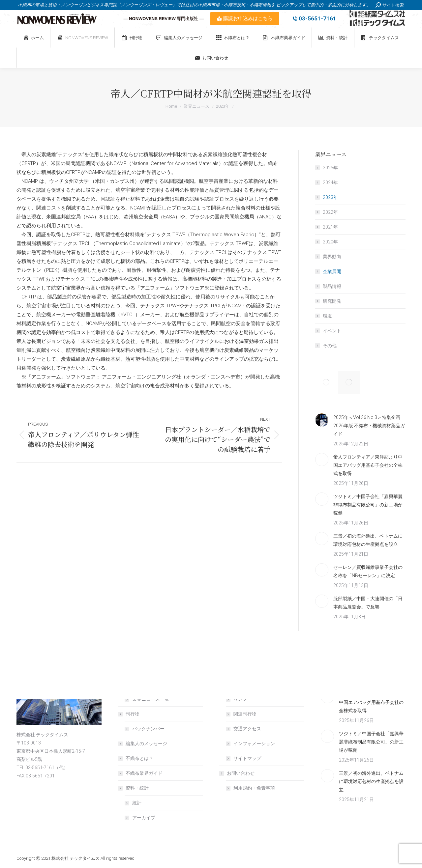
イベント (332, 331)
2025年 (330, 168)
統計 (137, 803)
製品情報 (332, 286)
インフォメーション (254, 743)
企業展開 (332, 271)
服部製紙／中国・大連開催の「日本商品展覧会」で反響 (368, 603)
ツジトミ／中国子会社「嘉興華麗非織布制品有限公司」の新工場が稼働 (368, 505)
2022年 (330, 212)
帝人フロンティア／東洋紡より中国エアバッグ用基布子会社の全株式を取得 (368, 465)
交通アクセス (247, 729)
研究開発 (332, 301)
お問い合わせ (237, 773)
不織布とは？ (139, 758)
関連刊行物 (245, 714)
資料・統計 (134, 788)
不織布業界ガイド (144, 773)
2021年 (330, 227)
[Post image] (322, 420)
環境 (327, 316)
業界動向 (332, 257)
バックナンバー (148, 729)
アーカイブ (144, 818)
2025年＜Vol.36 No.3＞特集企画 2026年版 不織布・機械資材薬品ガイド (369, 426)
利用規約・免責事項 (254, 788)
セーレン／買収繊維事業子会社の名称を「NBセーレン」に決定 (368, 571)
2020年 (330, 242)
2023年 (330, 197)
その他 (330, 346)
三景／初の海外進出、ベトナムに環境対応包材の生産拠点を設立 (368, 540)
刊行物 (129, 714)
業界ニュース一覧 (151, 699)
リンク (240, 699)
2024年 (330, 182)
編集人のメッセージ (146, 743)
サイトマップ (247, 758)
